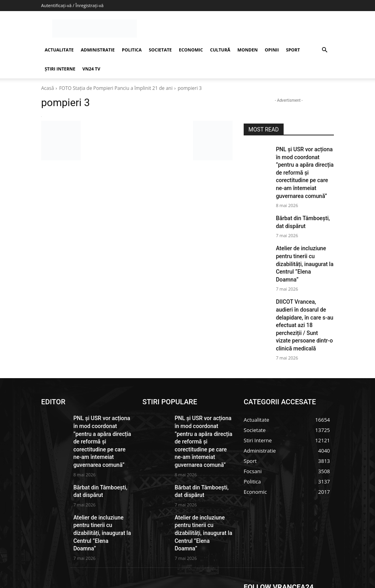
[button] (324, 50)
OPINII (272, 50)
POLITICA (132, 50)
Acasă (47, 88)
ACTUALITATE (59, 50)
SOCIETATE (160, 50)
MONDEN (247, 50)
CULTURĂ (220, 50)
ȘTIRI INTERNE (60, 69)
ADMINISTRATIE (98, 50)
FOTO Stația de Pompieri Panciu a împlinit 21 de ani (116, 88)
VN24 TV (91, 69)
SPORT (293, 50)
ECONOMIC (191, 50)
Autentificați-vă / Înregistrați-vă (72, 5)
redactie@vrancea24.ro (173, 520)
